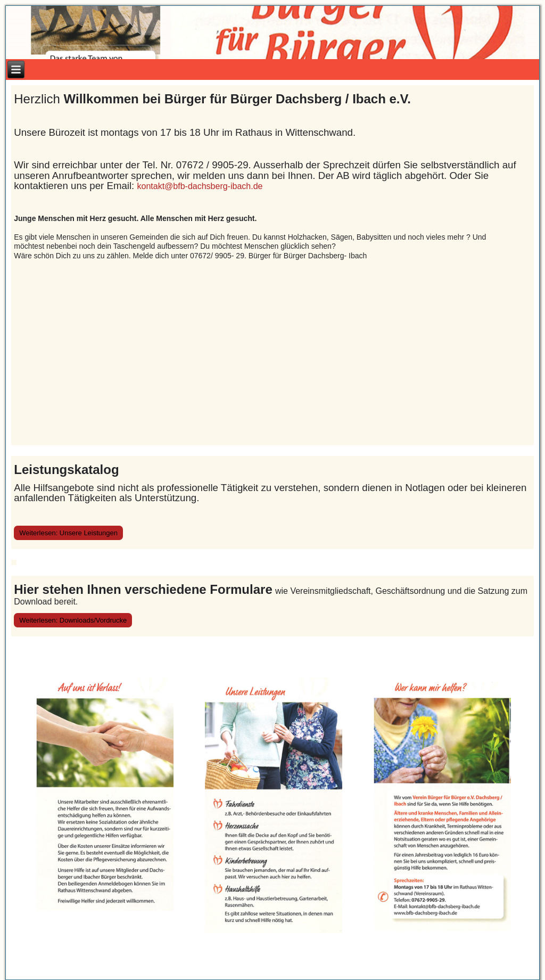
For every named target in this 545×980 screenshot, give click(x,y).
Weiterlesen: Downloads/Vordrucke (73, 620)
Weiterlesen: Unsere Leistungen (68, 533)
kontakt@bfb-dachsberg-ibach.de (201, 186)
